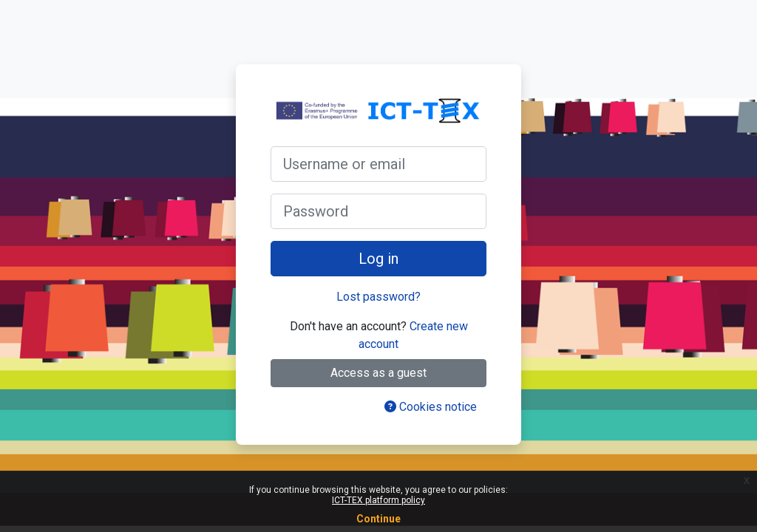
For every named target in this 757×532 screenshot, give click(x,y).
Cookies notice (431, 407)
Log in (378, 259)
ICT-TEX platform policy (378, 500)
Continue (378, 519)
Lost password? (378, 297)
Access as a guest (378, 373)
